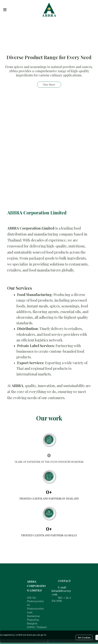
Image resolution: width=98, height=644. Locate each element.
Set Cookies (84, 637)
